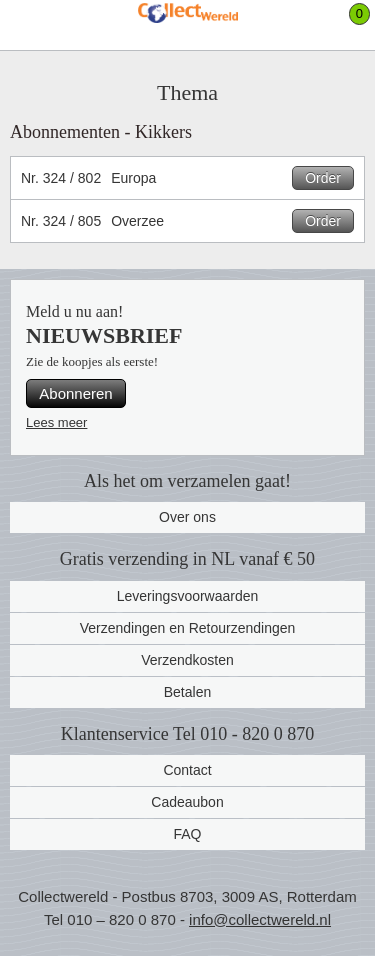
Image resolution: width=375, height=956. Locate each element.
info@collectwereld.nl (260, 919)
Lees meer (56, 422)
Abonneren (75, 393)
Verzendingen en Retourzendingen (188, 628)
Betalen (187, 692)
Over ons (187, 517)
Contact (187, 770)
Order (323, 178)
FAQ (187, 834)
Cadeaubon (187, 802)
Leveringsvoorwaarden (188, 596)
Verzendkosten (187, 660)
